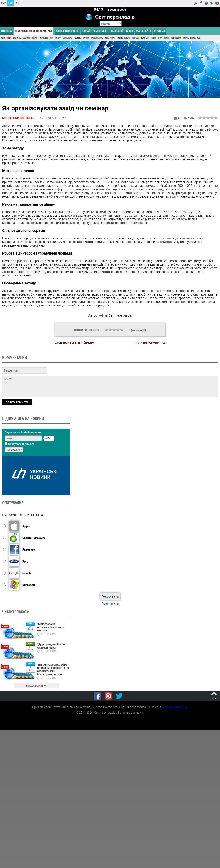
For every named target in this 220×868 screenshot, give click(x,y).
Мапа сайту (143, 31)
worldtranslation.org (175, 707)
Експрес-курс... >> (151, 343)
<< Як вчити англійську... (75, 343)
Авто (3, 38)
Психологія (145, 38)
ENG (17, 3)
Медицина (77, 38)
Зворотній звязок (122, 31)
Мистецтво (44, 38)
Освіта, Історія (110, 38)
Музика (86, 38)
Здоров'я (27, 38)
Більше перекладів (68, 31)
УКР (10, 3)
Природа (135, 38)
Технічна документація (191, 38)
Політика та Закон (124, 38)
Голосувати (110, 596)
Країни (167, 38)
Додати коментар (17, 402)
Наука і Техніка (97, 38)
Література (68, 38)
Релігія (154, 38)
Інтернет (35, 38)
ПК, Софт (58, 38)
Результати (110, 603)
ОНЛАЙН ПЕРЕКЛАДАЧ (95, 31)
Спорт (160, 38)
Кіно (52, 38)
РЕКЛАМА (160, 31)
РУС (4, 3)
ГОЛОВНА (6, 31)
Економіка (17, 38)
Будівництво (176, 38)
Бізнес (9, 38)
